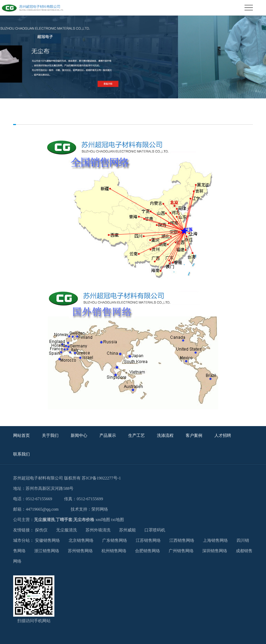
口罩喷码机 (155, 530)
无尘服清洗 (44, 520)
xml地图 (103, 520)
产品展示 (108, 435)
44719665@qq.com (42, 509)
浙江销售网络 (47, 551)
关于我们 (50, 435)
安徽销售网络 (47, 540)
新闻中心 (79, 435)
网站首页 (21, 435)
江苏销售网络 (148, 540)
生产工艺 (136, 435)
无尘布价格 (84, 520)
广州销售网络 (181, 551)
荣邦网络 (100, 509)
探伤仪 (41, 530)
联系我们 (21, 454)
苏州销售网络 (80, 551)
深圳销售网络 (215, 551)
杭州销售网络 (114, 551)
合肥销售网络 (148, 551)
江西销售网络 (182, 540)
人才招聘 (223, 435)
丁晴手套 (64, 520)
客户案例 (194, 435)
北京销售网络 (81, 540)
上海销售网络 (215, 540)
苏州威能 (127, 530)
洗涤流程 (165, 435)
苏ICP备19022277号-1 (101, 478)
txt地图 (118, 520)
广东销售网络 (115, 540)
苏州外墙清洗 (98, 530)
